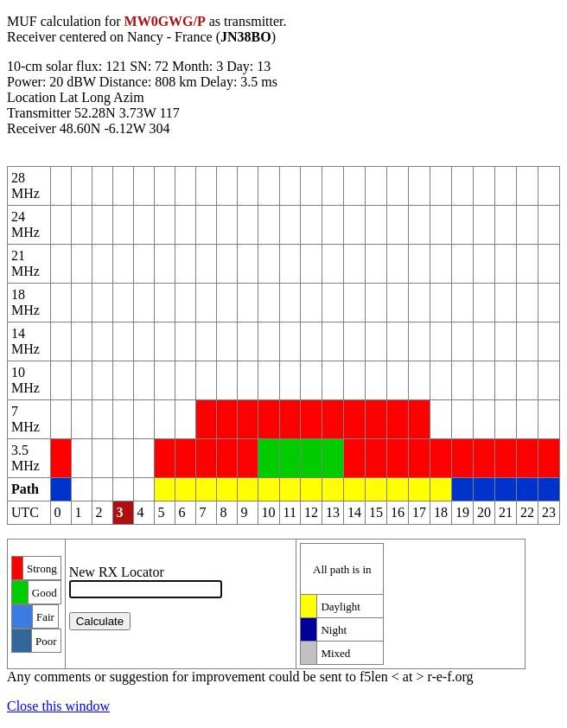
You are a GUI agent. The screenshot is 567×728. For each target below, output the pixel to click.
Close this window (58, 706)
